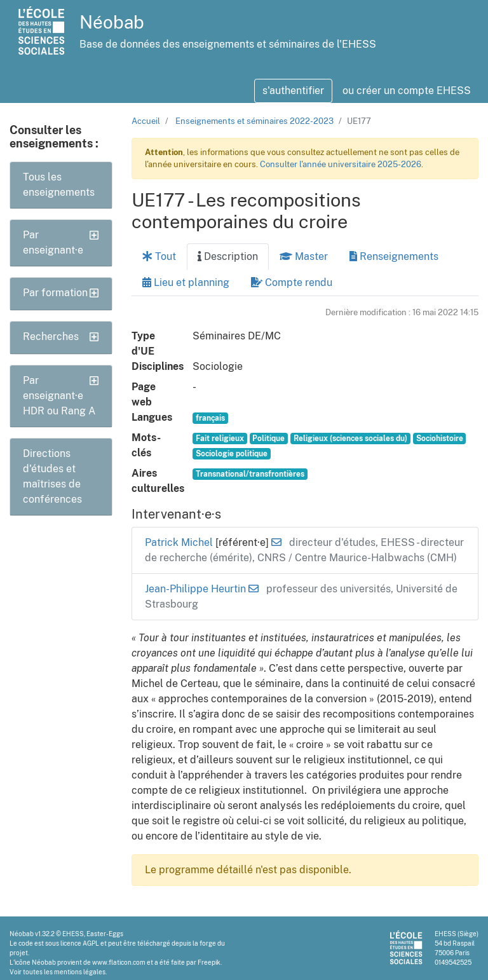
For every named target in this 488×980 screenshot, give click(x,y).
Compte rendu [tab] (292, 282)
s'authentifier (293, 91)
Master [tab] (304, 256)
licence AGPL (80, 943)
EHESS (73, 934)
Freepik (209, 962)
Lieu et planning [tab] (186, 282)
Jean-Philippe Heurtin (197, 589)
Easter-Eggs (105, 934)
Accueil (146, 121)
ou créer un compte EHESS (407, 91)
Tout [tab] (159, 256)
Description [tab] (228, 256)
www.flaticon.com (119, 962)
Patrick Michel (180, 542)
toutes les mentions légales (64, 972)
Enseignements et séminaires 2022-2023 (254, 121)
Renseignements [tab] (394, 256)
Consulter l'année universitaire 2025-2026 (341, 164)
